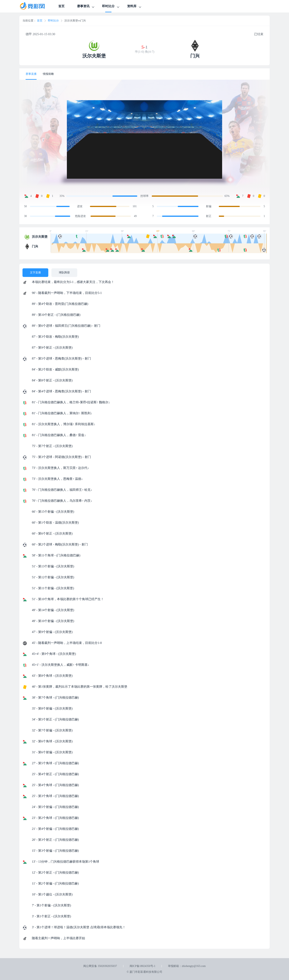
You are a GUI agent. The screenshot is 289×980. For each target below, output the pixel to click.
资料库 (135, 7)
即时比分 (111, 7)
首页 (61, 6)
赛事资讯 (86, 7)
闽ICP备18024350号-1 (142, 966)
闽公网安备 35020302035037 (100, 966)
